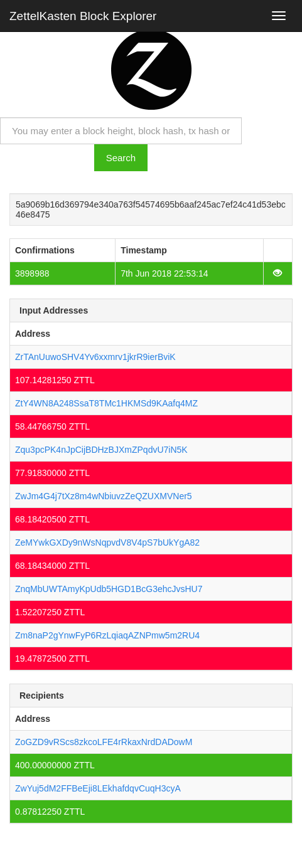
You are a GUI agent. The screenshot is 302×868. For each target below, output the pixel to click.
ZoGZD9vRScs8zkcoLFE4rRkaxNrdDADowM (104, 742)
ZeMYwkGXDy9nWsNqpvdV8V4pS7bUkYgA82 (107, 542)
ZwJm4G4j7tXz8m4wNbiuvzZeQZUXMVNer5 (104, 496)
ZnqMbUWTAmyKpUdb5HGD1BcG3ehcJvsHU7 (109, 589)
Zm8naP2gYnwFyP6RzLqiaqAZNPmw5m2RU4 (107, 635)
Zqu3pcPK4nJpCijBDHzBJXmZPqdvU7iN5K (101, 450)
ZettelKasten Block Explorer (83, 16)
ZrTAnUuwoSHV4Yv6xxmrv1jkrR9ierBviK (95, 357)
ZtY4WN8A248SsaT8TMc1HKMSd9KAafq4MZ (106, 403)
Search (121, 158)
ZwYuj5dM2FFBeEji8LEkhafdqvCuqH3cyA (98, 788)
